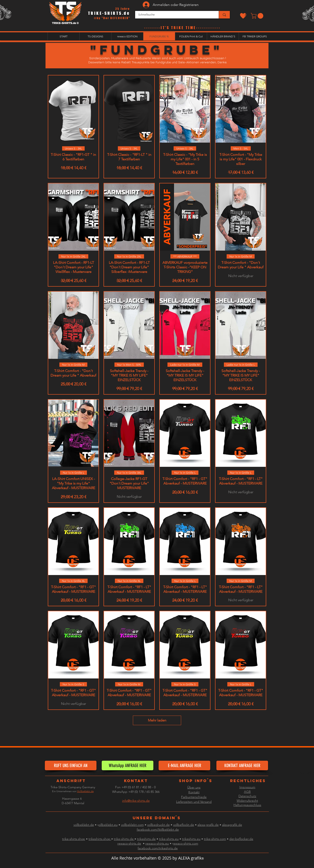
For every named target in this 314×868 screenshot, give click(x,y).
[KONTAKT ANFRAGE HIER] (242, 765)
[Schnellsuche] (174, 15)
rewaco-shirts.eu (157, 843)
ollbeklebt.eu (108, 825)
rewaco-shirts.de (129, 843)
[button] (258, 16)
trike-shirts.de (124, 839)
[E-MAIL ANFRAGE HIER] (184, 765)
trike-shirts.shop (74, 839)
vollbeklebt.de (84, 825)
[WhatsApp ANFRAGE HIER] (128, 765)
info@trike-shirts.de (136, 801)
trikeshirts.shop (100, 839)
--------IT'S (158, 28)
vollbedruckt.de (158, 825)
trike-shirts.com (215, 839)
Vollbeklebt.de (85, 791)
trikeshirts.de (146, 839)
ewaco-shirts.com (186, 843)
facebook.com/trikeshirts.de (158, 848)
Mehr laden (157, 720)
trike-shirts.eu (169, 839)
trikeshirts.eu (191, 839)
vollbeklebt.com (132, 825)
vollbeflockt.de (184, 825)
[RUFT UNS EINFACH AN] (71, 765)
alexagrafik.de (232, 825)
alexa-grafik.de (208, 825)
